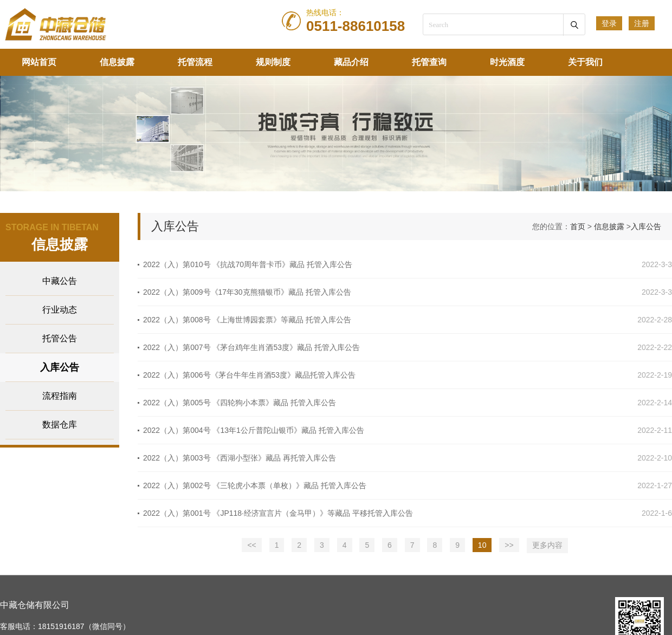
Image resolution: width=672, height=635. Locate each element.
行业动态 (60, 310)
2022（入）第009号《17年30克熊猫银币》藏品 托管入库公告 (247, 292)
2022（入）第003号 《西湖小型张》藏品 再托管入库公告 (240, 458)
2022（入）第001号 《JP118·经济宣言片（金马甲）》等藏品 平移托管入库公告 (278, 513)
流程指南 (60, 396)
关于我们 (585, 62)
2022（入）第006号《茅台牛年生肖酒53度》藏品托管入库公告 (249, 375)
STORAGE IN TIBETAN (52, 227)
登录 (609, 23)
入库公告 (60, 367)
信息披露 (117, 62)
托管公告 (60, 338)
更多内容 (547, 545)
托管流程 (195, 62)
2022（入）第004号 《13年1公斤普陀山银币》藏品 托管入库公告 (254, 430)
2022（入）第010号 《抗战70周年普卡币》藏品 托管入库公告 (248, 264)
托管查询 (429, 62)
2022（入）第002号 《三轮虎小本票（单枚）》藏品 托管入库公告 (255, 485)
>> (509, 545)
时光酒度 (507, 62)
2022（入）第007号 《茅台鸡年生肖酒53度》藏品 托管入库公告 (251, 347)
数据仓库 (60, 425)
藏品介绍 (351, 62)
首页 (578, 226)
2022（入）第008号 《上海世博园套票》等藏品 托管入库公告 (247, 320)
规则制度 (273, 62)
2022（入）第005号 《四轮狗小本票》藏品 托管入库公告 (240, 403)
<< (251, 545)
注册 (642, 23)
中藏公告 (60, 281)
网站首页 (39, 62)
